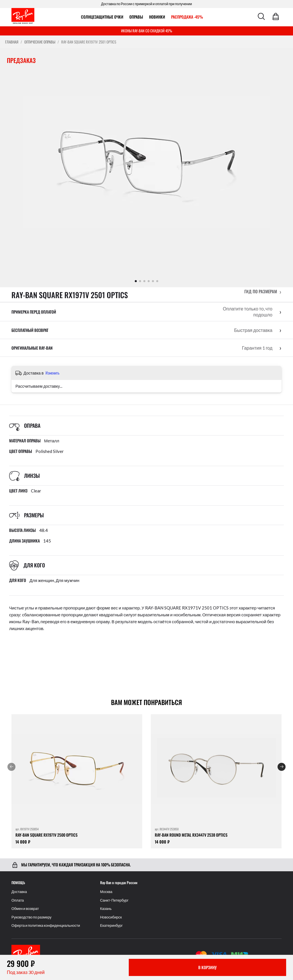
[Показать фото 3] (144, 281)
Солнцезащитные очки (102, 17)
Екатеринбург (111, 925)
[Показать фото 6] (157, 281)
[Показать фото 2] (140, 281)
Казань (106, 909)
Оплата (18, 900)
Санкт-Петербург (114, 900)
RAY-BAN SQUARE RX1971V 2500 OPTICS (46, 835)
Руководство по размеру (31, 917)
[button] (263, 292)
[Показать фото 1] (136, 281)
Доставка (19, 892)
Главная (12, 42)
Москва (106, 892)
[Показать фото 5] (153, 281)
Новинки (157, 17)
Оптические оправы (40, 42)
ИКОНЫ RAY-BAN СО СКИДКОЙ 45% (147, 31)
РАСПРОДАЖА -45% (187, 17)
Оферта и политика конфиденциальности (46, 925)
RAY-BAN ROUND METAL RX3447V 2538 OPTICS (191, 835)
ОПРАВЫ (136, 17)
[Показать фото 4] (149, 281)
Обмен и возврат (25, 909)
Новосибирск (111, 917)
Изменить (53, 373)
